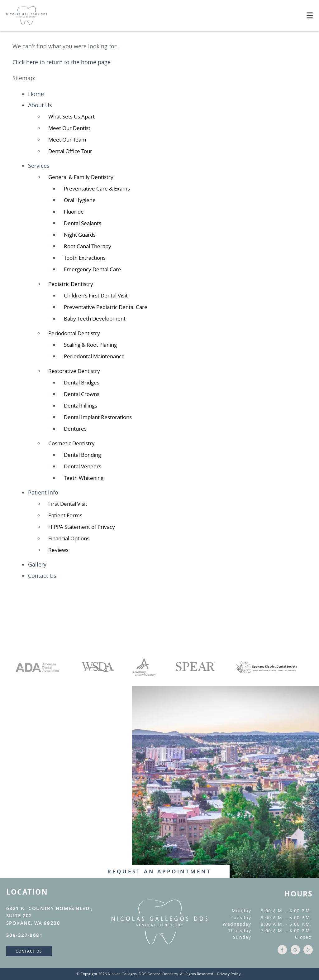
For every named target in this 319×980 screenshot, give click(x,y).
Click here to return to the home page (62, 62)
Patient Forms (65, 515)
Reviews (58, 550)
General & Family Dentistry (81, 177)
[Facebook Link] (281, 953)
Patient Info (43, 492)
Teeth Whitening (84, 478)
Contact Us (42, 576)
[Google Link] (294, 953)
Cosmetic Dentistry (71, 443)
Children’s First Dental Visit (96, 295)
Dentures (75, 429)
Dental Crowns (82, 394)
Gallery (37, 564)
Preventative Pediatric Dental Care (106, 307)
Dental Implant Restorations (98, 417)
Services (39, 166)
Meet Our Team (67, 140)
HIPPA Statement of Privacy (82, 527)
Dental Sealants (83, 223)
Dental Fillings (81, 406)
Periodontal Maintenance (94, 356)
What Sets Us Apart (71, 116)
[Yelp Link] (307, 953)
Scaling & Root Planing (90, 345)
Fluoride (74, 212)
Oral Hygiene (80, 200)
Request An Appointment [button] (159, 871)
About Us (40, 105)
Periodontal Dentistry (74, 333)
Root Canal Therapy (88, 246)
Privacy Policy (229, 974)
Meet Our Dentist (69, 128)
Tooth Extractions (85, 258)
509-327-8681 (24, 935)
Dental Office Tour (70, 151)
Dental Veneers (83, 466)
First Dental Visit (68, 504)
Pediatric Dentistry (71, 284)
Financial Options (69, 538)
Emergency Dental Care (93, 269)
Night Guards (80, 235)
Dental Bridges (82, 382)
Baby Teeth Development (95, 319)
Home (36, 94)
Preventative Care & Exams (97, 188)
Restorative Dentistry (74, 371)
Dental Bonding (82, 455)
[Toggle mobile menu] (310, 15)
